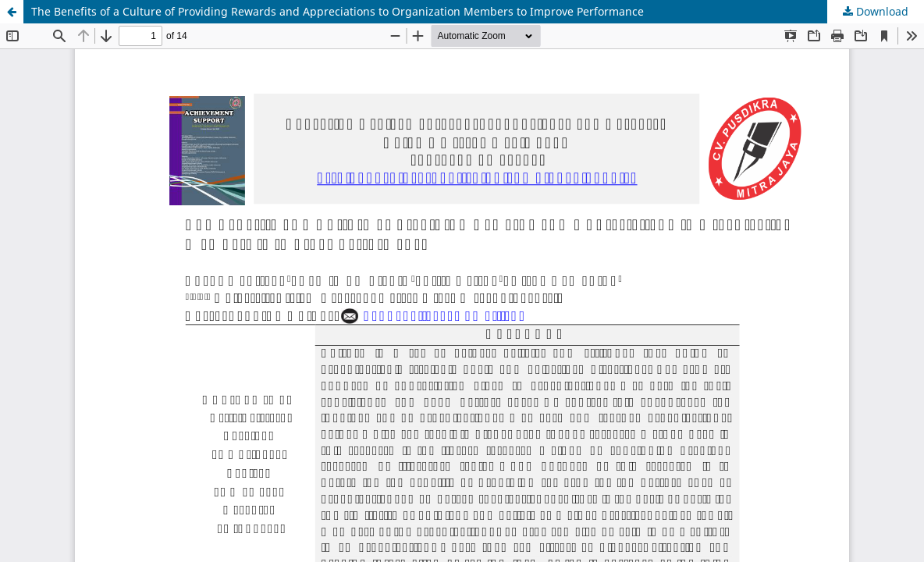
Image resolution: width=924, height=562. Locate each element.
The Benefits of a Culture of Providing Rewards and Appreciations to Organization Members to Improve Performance (338, 11)
